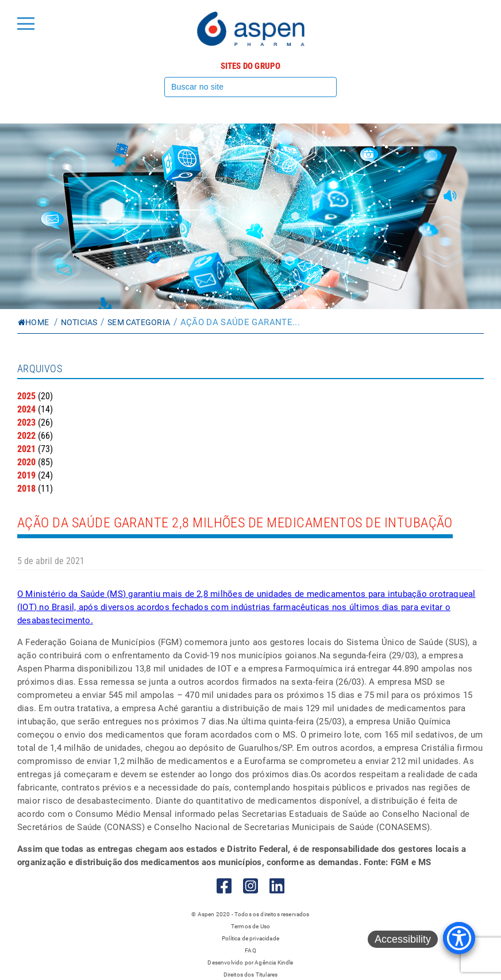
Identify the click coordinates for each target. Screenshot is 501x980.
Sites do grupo (251, 66)
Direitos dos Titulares (251, 975)
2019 (26, 475)
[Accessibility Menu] (459, 938)
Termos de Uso (250, 926)
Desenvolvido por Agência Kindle (250, 962)
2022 (26, 436)
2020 (26, 462)
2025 (26, 396)
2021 (26, 449)
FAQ (250, 950)
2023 (26, 423)
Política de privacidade (250, 938)
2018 (26, 489)
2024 (26, 409)
